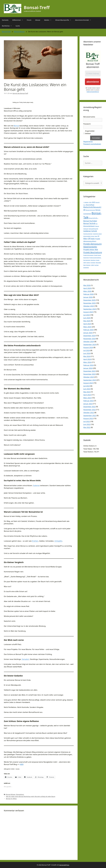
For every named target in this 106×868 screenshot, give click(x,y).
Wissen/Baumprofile (64, 20)
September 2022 (90, 416)
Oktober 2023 (89, 377)
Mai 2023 (87, 392)
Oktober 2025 (89, 306)
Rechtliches (8, 26)
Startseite (5, 20)
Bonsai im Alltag (11, 799)
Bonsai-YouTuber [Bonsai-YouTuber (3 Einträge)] (90, 221)
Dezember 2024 (89, 336)
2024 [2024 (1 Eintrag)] (90, 202)
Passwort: (87, 124)
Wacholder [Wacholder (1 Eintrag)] (98, 263)
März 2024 (87, 362)
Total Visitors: (89, 452)
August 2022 (88, 418)
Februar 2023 (88, 401)
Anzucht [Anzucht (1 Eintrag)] (98, 202)
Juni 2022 (87, 424)
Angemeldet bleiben (90, 132)
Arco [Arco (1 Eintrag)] (84, 205)
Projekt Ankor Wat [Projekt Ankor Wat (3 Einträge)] (91, 249)
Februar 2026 (88, 294)
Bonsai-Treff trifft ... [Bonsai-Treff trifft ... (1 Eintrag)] (94, 218)
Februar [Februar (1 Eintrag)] (97, 226)
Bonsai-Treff (37, 7)
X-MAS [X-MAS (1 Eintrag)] (92, 265)
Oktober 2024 (89, 342)
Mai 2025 (87, 321)
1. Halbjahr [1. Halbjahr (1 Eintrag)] (86, 202)
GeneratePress (64, 865)
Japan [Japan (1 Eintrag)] (96, 236)
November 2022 (90, 410)
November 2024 (90, 339)
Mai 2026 (87, 285)
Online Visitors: (89, 446)
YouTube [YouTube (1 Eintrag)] (96, 265)
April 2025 (87, 324)
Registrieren (88, 141)
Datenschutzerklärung (93, 92)
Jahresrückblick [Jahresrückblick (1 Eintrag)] (87, 236)
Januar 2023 (88, 404)
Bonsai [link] (16, 126)
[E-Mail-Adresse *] (93, 74)
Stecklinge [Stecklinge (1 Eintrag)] (93, 260)
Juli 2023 (87, 386)
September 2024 (90, 345)
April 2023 (87, 395)
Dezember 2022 (89, 407)
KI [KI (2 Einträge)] (98, 236)
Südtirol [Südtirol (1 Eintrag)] (88, 263)
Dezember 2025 (89, 300)
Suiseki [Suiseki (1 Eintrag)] (98, 260)
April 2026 (87, 288)
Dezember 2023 (89, 371)
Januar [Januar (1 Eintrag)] (93, 236)
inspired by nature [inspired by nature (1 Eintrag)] (97, 234)
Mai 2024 (87, 356)
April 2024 (87, 359)
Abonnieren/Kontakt (84, 20)
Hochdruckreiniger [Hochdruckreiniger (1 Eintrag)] (88, 234)
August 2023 (88, 383)
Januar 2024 (88, 368)
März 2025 (87, 327)
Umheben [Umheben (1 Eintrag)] (93, 263)
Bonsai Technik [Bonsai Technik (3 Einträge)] (89, 223)
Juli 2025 (87, 315)
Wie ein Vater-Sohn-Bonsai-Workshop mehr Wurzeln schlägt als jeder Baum (31, 796)
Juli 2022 (87, 421)
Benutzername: (89, 117)
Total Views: (88, 449)
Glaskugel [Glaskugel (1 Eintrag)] (86, 229)
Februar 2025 (88, 330)
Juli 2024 (87, 350)
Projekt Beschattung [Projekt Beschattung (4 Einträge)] (93, 252)
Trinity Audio (23, 102)
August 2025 (88, 312)
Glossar (38, 20)
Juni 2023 (87, 389)
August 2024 (88, 347)
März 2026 (87, 291)
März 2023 (87, 398)
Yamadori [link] (25, 659)
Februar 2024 (88, 365)
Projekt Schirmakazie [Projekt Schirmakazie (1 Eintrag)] (88, 255)
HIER (22, 764)
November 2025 (90, 303)
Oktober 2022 (89, 413)
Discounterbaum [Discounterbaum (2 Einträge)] (89, 226)
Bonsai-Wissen (19, 32)
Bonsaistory (20, 794)
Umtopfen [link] (58, 541)
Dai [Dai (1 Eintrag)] (97, 224)
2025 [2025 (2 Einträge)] (94, 202)
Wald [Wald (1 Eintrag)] (85, 265)
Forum (29, 20)
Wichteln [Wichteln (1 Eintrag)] (88, 265)
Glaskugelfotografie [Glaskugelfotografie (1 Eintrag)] (93, 229)
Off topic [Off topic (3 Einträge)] (91, 239)
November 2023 (90, 374)
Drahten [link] (35, 541)
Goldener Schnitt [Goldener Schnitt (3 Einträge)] (90, 231)
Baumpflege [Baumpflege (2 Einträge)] (90, 205)
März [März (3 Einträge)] (85, 239)
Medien (49, 20)
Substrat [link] (36, 485)
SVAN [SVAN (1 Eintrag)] (85, 263)
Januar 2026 (88, 297)
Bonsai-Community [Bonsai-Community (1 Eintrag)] (90, 210)
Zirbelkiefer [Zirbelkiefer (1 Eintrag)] (86, 268)
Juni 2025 (87, 318)
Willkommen (19, 20)
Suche (18, 26)
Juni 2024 (87, 353)
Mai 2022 (87, 427)
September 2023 (90, 380)
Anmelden (96, 138)
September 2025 (90, 309)
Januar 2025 (88, 333)
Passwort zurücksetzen (92, 144)
